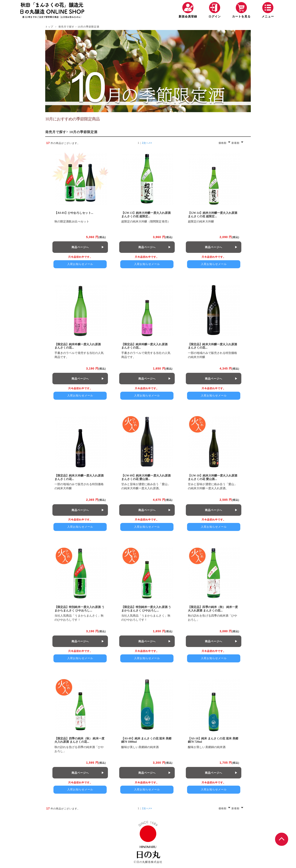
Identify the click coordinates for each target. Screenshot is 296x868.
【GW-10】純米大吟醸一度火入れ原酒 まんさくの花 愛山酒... (213, 477)
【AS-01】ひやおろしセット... (74, 213)
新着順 (235, 143)
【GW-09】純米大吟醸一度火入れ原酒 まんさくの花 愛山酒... (146, 477)
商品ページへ (80, 247)
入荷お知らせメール (80, 264)
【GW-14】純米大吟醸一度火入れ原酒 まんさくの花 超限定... (213, 215)
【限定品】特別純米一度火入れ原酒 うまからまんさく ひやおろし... (79, 609)
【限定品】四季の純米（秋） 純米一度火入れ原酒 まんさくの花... (213, 609)
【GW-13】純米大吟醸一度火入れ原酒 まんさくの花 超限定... (146, 215)
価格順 (223, 143)
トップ (49, 27)
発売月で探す (66, 27)
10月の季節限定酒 (89, 27)
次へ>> (148, 142)
